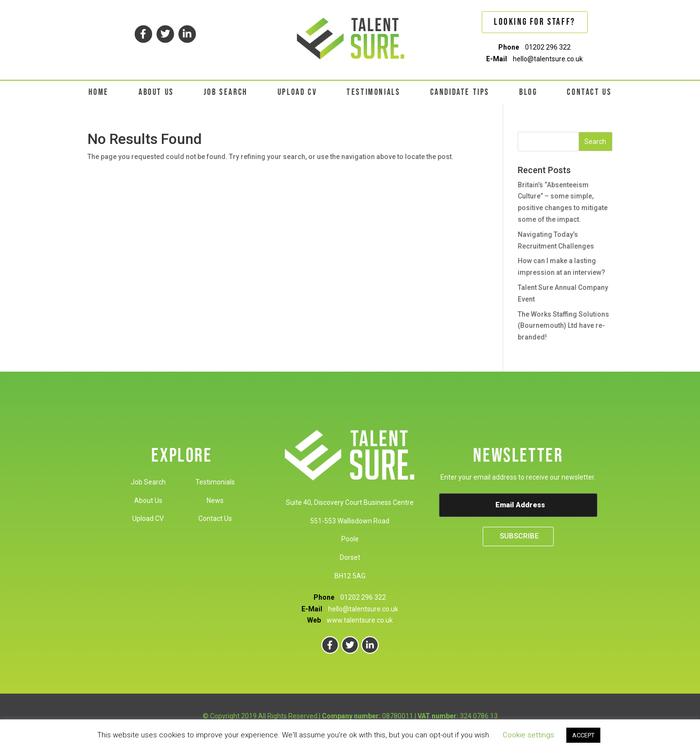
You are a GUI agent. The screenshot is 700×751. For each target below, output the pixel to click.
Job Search (148, 482)
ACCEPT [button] (583, 735)
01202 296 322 (548, 47)
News (215, 501)
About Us (148, 501)
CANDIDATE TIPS (460, 92)
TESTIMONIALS (373, 92)
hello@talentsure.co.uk (548, 59)
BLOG (528, 92)
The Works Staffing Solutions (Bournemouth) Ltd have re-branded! (563, 326)
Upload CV (148, 519)
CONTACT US (589, 92)
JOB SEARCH (226, 92)
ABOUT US (156, 92)
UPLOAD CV (297, 92)
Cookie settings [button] (528, 735)
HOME (99, 92)
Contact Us (215, 519)
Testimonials (215, 482)
